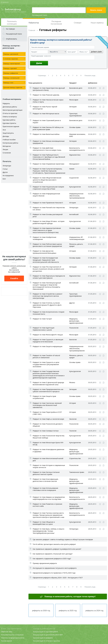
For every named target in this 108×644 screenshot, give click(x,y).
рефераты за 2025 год (68, 611)
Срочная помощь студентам (13, 87)
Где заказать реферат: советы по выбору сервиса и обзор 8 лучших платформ (63, 539)
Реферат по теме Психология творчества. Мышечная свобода (49, 437)
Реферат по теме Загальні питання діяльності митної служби (46, 473)
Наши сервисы (97, 23)
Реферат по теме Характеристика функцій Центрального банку (49, 89)
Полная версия (6, 641)
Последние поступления (56, 23)
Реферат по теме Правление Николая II (48, 203)
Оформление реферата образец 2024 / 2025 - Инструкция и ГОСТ (58, 578)
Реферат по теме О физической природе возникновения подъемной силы (48, 383)
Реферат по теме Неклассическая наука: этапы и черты (48, 101)
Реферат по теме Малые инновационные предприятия (49, 142)
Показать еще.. (90, 75)
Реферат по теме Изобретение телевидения (44, 238)
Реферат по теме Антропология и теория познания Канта (48, 313)
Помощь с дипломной (11, 54)
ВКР (61, 635)
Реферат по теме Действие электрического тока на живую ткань (47, 149)
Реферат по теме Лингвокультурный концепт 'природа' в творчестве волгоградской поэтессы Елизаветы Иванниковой (47, 286)
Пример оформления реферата (45, 563)
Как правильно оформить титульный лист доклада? (53, 554)
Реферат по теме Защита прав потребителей (44, 397)
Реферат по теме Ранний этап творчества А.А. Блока (49, 209)
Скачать (100, 88)
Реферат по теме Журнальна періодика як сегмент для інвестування (49, 277)
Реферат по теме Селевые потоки (46, 431)
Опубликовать (11, 39)
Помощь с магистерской (11, 64)
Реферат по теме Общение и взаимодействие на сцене (44, 523)
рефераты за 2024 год (94, 611)
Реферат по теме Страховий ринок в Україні (47, 121)
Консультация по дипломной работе (46, 635)
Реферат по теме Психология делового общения (48, 425)
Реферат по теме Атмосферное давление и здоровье (48, 450)
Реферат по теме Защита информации (48, 346)
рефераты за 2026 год (41, 611)
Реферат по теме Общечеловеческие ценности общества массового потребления (47, 180)
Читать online (104, 88)
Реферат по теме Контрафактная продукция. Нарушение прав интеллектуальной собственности (46, 260)
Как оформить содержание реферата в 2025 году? (52, 558)
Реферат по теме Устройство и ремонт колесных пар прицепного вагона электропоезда (48, 296)
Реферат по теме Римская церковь (46, 95)
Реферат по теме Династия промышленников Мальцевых (44, 252)
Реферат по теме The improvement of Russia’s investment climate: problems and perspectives (48, 269)
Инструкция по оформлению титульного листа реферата (55, 568)
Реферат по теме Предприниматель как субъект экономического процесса (48, 390)
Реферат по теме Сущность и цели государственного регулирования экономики (46, 364)
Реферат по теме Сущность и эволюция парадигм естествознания (48, 341)
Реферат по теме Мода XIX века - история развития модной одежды (49, 222)
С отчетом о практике (11, 59)
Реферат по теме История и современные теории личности (49, 466)
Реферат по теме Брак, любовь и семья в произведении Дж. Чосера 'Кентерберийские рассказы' (48, 531)
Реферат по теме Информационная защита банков (46, 195)
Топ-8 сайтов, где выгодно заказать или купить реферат (54, 544)
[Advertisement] (14, 217)
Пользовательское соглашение (12, 635)
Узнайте (14, 278)
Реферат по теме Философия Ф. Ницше (48, 335)
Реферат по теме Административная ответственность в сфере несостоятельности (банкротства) (47, 230)
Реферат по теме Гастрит (42, 319)
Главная (32, 30)
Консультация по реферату (43, 638)
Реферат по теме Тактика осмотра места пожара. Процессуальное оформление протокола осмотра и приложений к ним (48, 515)
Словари (78, 23)
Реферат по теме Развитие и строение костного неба (47, 505)
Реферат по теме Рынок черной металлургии (45, 108)
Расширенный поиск (40, 15)
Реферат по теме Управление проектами (48, 164)
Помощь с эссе (8, 83)
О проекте (5, 2)
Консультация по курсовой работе (46, 632)
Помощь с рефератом (11, 73)
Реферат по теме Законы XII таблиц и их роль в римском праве (48, 128)
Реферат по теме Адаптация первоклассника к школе (43, 329)
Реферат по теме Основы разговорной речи (48, 215)
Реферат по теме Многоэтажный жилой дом (48, 459)
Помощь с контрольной (11, 78)
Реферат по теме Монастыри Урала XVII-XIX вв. (48, 444)
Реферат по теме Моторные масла (46, 113)
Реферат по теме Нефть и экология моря (48, 419)
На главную (10, 29)
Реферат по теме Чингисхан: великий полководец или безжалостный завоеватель (47, 405)
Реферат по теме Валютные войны (46, 134)
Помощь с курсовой (10, 68)
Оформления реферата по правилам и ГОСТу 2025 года (54, 573)
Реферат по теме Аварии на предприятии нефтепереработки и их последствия (49, 498)
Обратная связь (7, 632)
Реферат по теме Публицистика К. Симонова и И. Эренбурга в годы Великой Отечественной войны (49, 157)
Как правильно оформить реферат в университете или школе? (57, 549)
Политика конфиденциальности (13, 638)
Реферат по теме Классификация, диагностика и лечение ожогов (46, 480)
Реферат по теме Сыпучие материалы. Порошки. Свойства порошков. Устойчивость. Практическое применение (49, 171)
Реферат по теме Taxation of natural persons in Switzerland (46, 356)
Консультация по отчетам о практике (47, 641)
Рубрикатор (34, 23)
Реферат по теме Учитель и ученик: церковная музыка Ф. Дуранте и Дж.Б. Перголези (47, 305)
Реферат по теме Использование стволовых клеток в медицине (45, 489)
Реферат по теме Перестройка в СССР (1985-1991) (47, 413)
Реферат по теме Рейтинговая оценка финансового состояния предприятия (47, 245)
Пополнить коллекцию (12, 23)
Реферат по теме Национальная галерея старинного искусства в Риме (48, 188)
